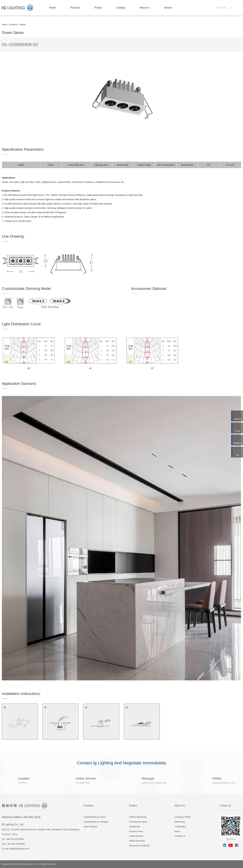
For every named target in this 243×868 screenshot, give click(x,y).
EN (224, 8)
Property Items (136, 831)
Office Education (137, 841)
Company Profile (183, 817)
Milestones (180, 822)
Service (168, 8)
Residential (134, 827)
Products (75, 8)
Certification (180, 827)
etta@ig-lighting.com (19, 849)
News (177, 831)
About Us (145, 8)
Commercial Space (138, 822)
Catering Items (136, 836)
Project (98, 8)
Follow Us (225, 806)
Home (52, 8)
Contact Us (180, 836)
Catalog (121, 8)
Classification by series (95, 817)
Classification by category (96, 822)
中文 (218, 8)
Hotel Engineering (138, 817)
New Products (90, 827)
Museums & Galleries (139, 846)
